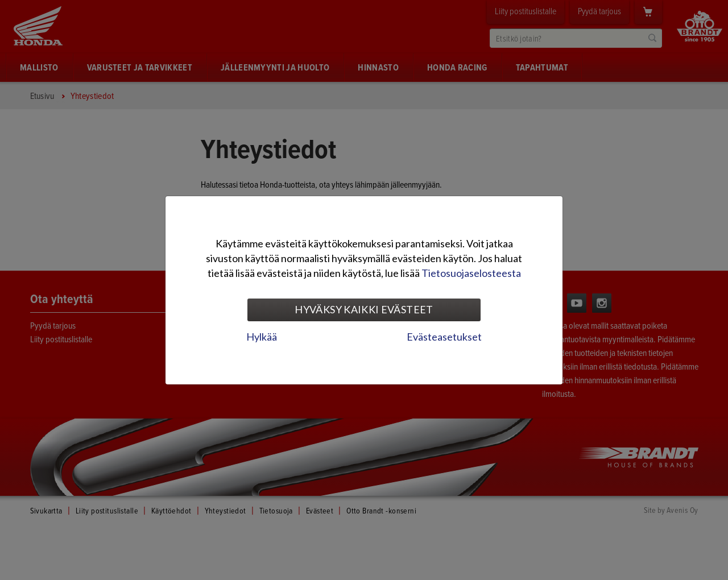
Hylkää (262, 337)
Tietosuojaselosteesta (471, 273)
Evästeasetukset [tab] (444, 337)
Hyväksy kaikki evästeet (364, 309)
